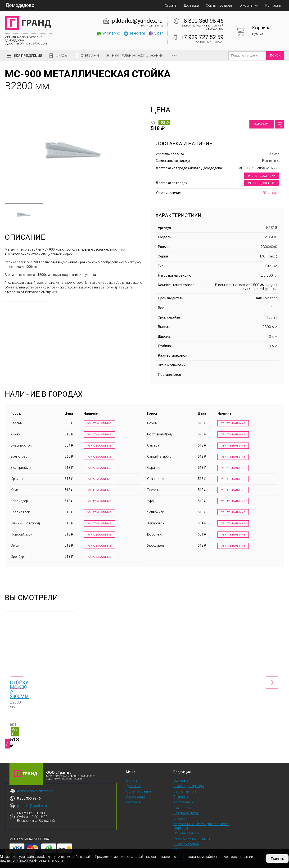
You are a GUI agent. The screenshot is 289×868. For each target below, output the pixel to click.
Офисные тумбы (186, 822)
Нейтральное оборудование (137, 56)
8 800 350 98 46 (204, 21)
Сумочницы (183, 797)
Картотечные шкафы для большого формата (201, 815)
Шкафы (61, 56)
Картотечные (184, 791)
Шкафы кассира (186, 833)
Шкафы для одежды (189, 775)
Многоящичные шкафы (192, 828)
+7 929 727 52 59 (202, 37)
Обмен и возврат (219, 5)
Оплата (171, 5)
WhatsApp (108, 33)
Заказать (262, 124)
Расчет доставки (262, 176)
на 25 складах (269, 193)
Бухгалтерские (185, 780)
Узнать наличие (98, 423)
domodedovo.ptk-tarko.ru (36, 780)
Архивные (181, 786)
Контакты (273, 5)
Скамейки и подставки (191, 844)
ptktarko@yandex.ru (137, 21)
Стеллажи (90, 56)
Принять (277, 859)
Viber (155, 33)
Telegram (134, 33)
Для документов (186, 802)
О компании (249, 5)
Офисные (181, 770)
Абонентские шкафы (189, 839)
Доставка (191, 5)
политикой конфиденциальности (37, 860)
